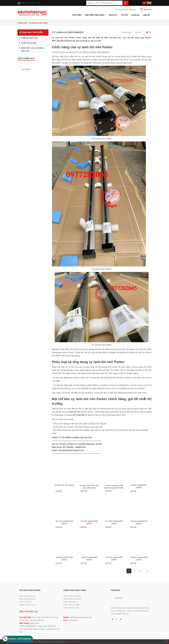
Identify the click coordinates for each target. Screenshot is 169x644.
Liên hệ (146, 15)
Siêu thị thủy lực (72, 642)
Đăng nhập (123, 10)
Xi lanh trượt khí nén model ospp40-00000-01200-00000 (114, 488)
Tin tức (125, 15)
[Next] (147, 571)
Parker (84, 412)
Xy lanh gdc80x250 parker (114, 522)
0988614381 (35, 623)
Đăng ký (132, 10)
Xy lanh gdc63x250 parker (114, 558)
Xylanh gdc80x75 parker (139, 486)
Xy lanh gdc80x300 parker (89, 522)
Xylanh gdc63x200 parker (139, 558)
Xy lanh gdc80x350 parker (64, 522)
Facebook (26, 69)
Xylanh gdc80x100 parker (64, 558)
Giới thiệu (77, 15)
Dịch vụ (113, 15)
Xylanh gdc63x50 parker (89, 558)
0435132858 (73, 620)
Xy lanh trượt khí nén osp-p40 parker (89, 487)
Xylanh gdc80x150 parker (139, 522)
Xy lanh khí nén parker (64, 485)
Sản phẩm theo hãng (95, 15)
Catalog (135, 15)
